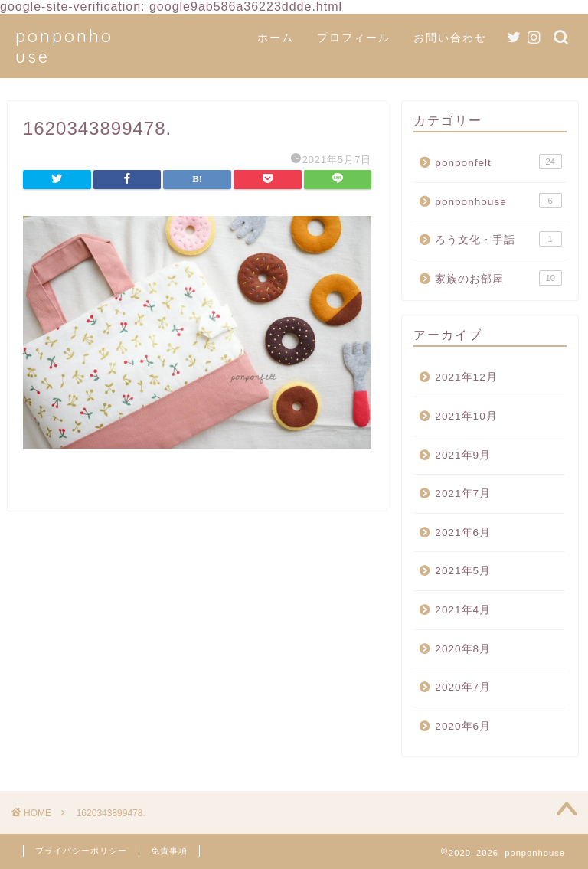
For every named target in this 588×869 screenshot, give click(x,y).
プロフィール (354, 38)
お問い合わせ (450, 38)
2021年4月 (463, 610)
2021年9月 (463, 455)
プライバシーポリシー (81, 851)
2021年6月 (463, 533)
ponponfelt (498, 162)
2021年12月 (466, 377)
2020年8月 (463, 649)
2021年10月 (466, 416)
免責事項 (169, 851)
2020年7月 (463, 687)
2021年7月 (463, 493)
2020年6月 (463, 726)
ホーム (276, 38)
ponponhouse (498, 201)
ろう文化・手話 (498, 239)
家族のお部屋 (498, 278)
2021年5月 (463, 571)
